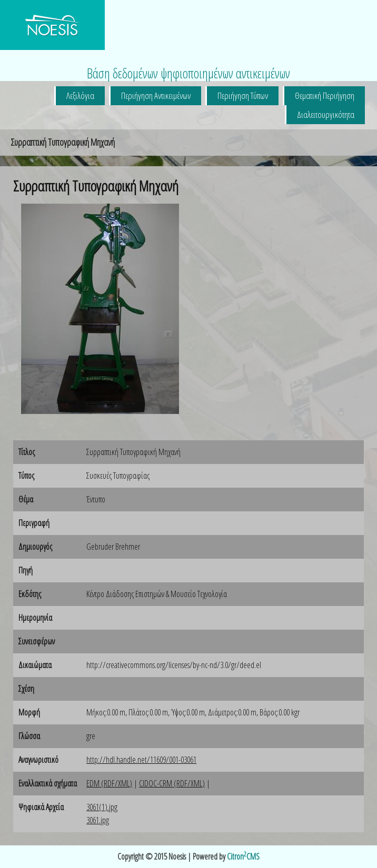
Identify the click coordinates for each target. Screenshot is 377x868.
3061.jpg (98, 820)
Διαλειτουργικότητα (326, 114)
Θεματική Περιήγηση (325, 95)
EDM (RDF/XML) (109, 783)
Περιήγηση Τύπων (243, 95)
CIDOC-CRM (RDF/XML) (172, 783)
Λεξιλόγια (80, 95)
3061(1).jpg (102, 807)
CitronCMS (243, 856)
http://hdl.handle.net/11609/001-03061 (141, 760)
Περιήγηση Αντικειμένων (156, 95)
